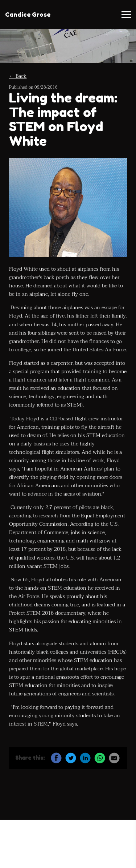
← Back (18, 76)
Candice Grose (28, 15)
